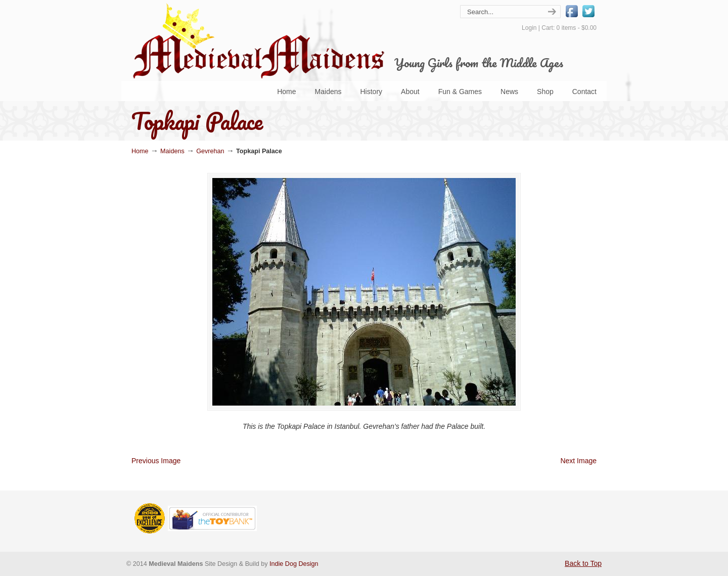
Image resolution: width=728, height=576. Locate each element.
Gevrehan (210, 151)
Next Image (578, 461)
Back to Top (583, 563)
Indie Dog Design (294, 564)
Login (529, 28)
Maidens (172, 151)
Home (140, 151)
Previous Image (156, 461)
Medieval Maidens (258, 41)
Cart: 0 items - (569, 28)
